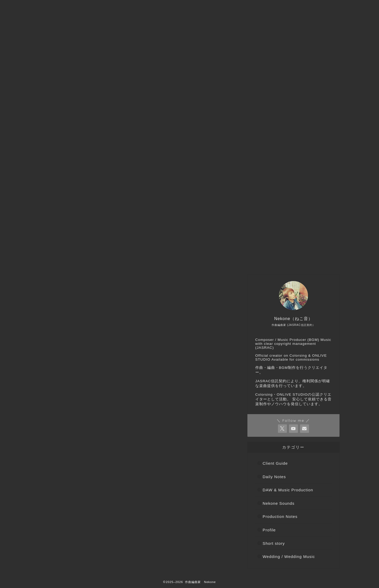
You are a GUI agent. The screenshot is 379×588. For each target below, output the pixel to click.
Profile (269, 530)
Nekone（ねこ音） (167, 260)
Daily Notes (274, 477)
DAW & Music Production (288, 490)
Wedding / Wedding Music (289, 557)
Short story (274, 543)
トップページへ (61, 260)
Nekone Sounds (279, 503)
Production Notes (280, 516)
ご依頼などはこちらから (112, 260)
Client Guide (275, 463)
